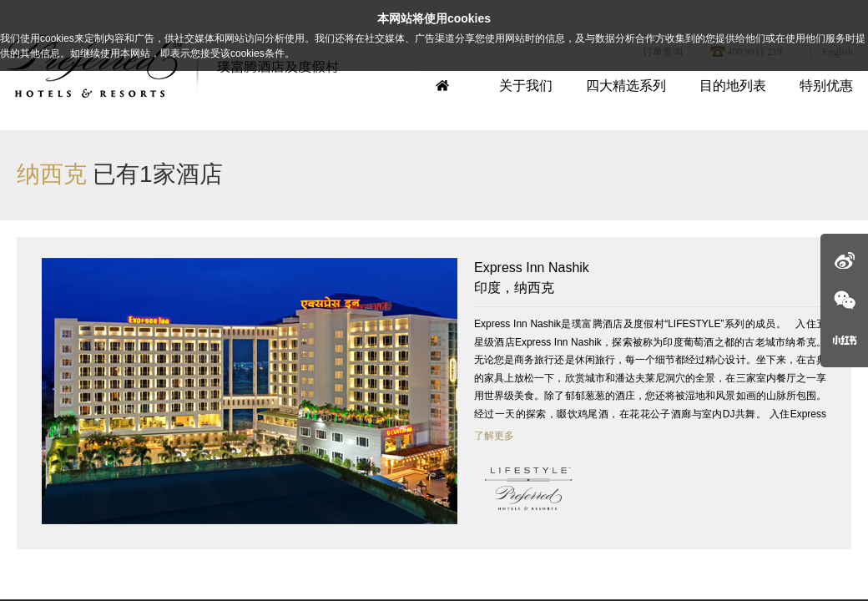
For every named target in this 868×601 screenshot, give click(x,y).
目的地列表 (733, 86)
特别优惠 (826, 86)
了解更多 (494, 436)
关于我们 (526, 86)
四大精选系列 (626, 86)
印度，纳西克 (650, 276)
